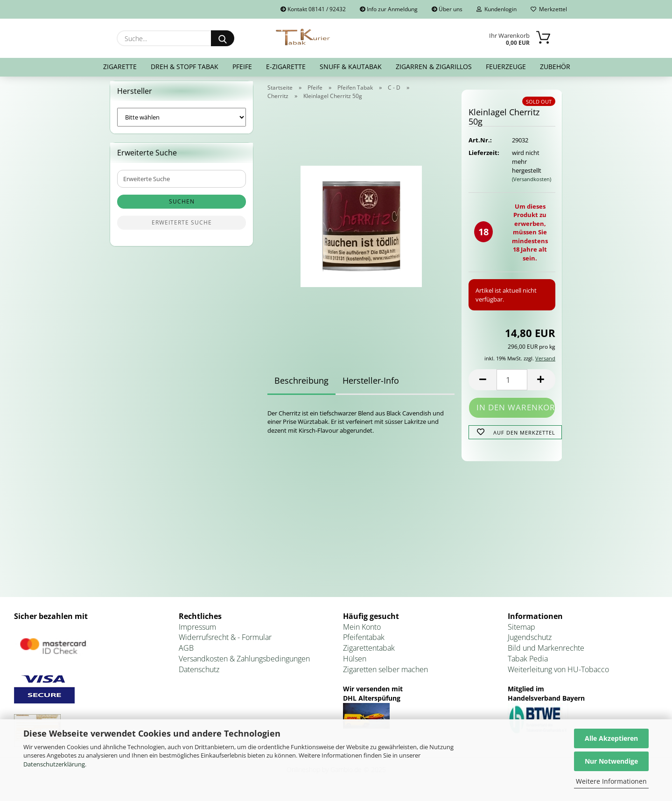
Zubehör (555, 67)
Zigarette (120, 67)
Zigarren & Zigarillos (434, 67)
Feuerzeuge (506, 67)
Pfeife (242, 67)
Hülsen (355, 665)
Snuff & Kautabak (351, 67)
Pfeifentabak (364, 643)
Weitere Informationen (611, 781)
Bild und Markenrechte (546, 654)
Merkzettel (549, 9)
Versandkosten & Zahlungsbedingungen (244, 665)
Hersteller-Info (371, 386)
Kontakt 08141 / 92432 (313, 9)
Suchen (182, 207)
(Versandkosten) (532, 185)
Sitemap (521, 632)
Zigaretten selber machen (385, 675)
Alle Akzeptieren (611, 738)
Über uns (447, 9)
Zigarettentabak (369, 654)
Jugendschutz (530, 643)
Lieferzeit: (483, 159)
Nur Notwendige (611, 761)
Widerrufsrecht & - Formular (225, 643)
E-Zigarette (286, 67)
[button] (483, 385)
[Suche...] (223, 38)
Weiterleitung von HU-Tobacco (558, 675)
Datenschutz (199, 675)
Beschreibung (301, 386)
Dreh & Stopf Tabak (185, 67)
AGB (186, 654)
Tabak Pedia (528, 665)
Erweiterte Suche (182, 228)
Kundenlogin (497, 9)
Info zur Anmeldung (389, 9)
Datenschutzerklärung (54, 764)
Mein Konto (362, 632)
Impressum (197, 632)
